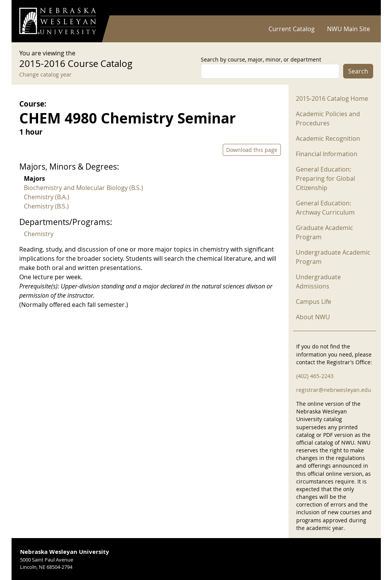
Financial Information (327, 154)
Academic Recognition (328, 138)
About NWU (313, 317)
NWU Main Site (349, 29)
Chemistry (39, 234)
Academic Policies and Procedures (328, 118)
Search (358, 71)
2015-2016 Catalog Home (332, 98)
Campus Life (314, 302)
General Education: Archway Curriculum (325, 208)
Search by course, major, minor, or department (261, 59)
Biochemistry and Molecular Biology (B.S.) (83, 188)
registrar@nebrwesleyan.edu (334, 390)
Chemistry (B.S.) (46, 206)
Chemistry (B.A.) (47, 197)
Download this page (252, 150)
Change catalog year (45, 74)
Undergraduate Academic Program (333, 257)
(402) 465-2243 (315, 376)
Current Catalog (292, 29)
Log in (363, 8)
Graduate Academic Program (324, 232)
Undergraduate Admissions (318, 282)
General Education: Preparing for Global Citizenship (325, 178)
